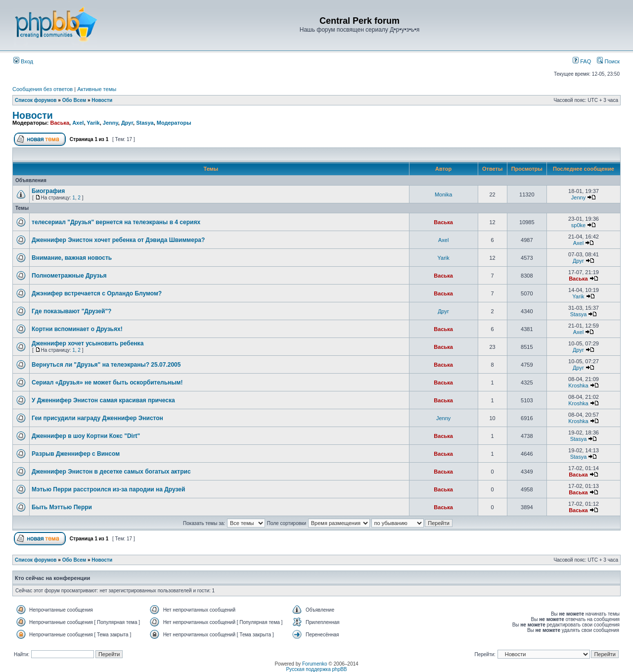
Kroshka (578, 385)
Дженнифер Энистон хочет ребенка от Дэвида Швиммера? (118, 240)
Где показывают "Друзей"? (71, 311)
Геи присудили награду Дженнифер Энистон (97, 418)
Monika (443, 194)
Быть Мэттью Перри (62, 507)
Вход (23, 61)
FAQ (582, 61)
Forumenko (315, 664)
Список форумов (36, 100)
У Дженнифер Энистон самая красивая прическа (103, 400)
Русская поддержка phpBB (316, 669)
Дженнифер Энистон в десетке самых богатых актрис (111, 472)
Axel (78, 123)
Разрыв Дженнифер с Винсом (76, 454)
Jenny (111, 123)
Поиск (608, 61)
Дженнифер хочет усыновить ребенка (88, 343)
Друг (127, 123)
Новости (102, 100)
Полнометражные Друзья (69, 276)
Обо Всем (74, 100)
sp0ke (578, 225)
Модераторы (174, 123)
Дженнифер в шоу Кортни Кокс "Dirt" (86, 436)
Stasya (145, 123)
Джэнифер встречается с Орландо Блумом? (97, 293)
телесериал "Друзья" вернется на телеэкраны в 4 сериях (116, 222)
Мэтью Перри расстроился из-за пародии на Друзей (108, 489)
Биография (48, 191)
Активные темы (97, 89)
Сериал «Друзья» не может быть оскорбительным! (107, 383)
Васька (60, 123)
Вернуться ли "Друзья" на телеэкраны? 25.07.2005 (106, 365)
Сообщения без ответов (43, 89)
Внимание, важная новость (72, 258)
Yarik (93, 123)
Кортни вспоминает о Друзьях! (77, 329)
